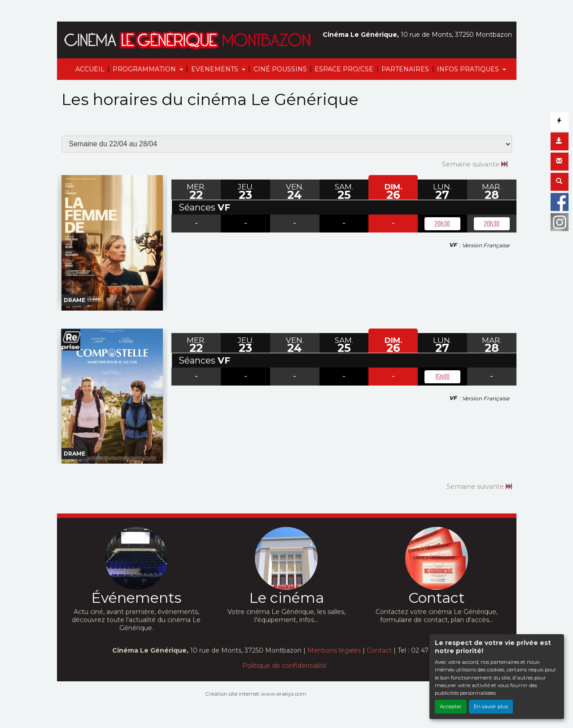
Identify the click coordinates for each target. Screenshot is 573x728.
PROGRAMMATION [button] (145, 69)
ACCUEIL (90, 69)
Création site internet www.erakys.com (256, 694)
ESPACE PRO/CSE (344, 69)
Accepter (451, 706)
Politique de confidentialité (284, 666)
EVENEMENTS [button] (216, 69)
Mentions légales (334, 650)
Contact (379, 650)
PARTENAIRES (405, 69)
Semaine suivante (475, 164)
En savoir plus (491, 706)
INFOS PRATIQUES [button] (469, 69)
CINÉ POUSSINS (280, 69)
